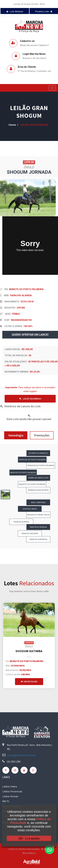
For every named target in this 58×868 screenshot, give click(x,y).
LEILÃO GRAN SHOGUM (29, 112)
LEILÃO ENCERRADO (30, 399)
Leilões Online (10, 787)
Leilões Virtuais (10, 796)
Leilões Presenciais (12, 791)
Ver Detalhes (29, 682)
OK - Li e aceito (29, 838)
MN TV (6, 801)
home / (13, 125)
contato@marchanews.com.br (21, 755)
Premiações (42, 435)
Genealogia (16, 435)
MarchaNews (29, 853)
